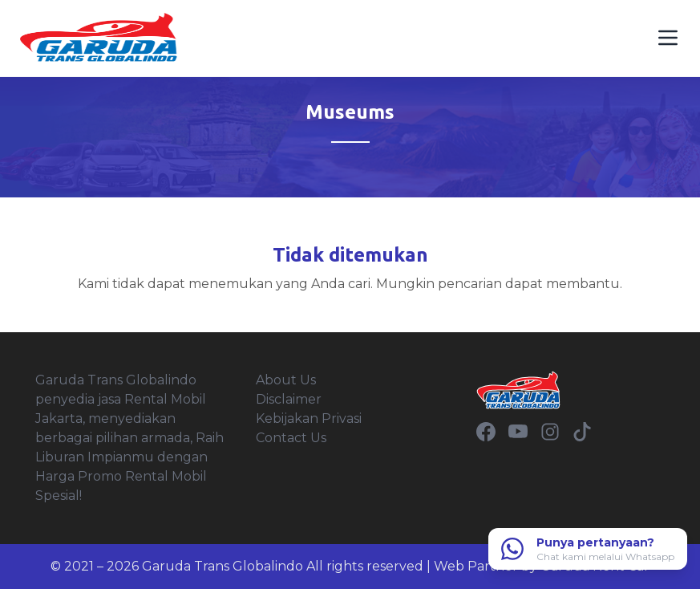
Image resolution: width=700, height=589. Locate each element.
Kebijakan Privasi (309, 418)
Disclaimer (289, 399)
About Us (286, 380)
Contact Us (291, 438)
